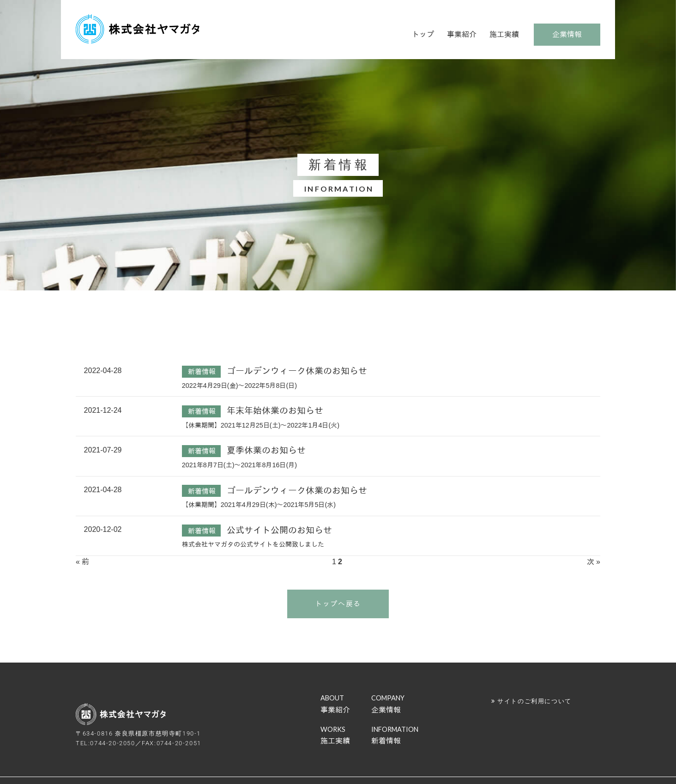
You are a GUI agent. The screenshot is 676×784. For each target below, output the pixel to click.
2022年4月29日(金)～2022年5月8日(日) (239, 386)
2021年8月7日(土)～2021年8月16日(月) (239, 465)
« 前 (82, 562)
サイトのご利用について (534, 701)
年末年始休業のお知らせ (275, 411)
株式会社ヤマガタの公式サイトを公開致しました (253, 544)
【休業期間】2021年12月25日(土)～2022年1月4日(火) (261, 425)
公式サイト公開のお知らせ (279, 530)
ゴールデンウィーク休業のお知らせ (297, 371)
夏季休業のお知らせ (266, 450)
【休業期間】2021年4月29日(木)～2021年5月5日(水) (259, 505)
